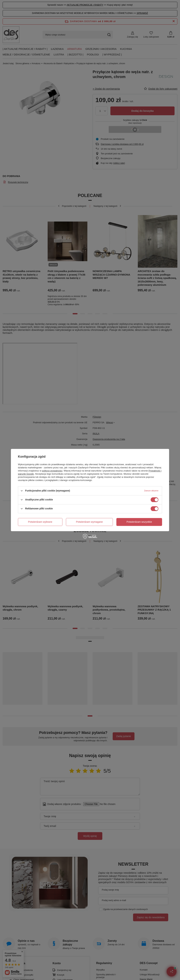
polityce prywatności (52, 471)
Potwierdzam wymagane (89, 522)
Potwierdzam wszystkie (139, 522)
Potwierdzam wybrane (40, 522)
